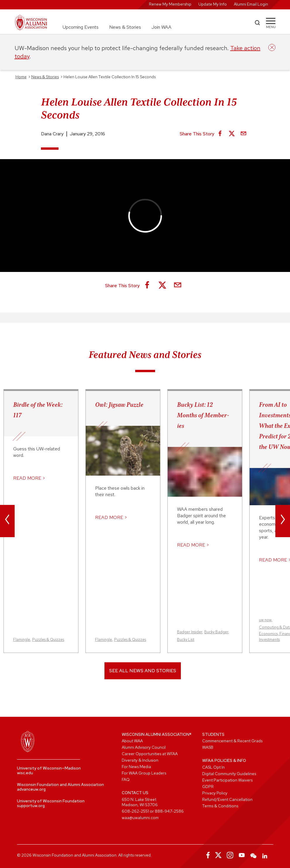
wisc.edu (25, 773)
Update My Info (213, 4)
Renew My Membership (170, 4)
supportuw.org (31, 806)
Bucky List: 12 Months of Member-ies (203, 415)
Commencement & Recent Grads (232, 741)
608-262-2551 (135, 811)
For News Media (136, 767)
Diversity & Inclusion (140, 760)
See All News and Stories (143, 671)
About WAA (132, 741)
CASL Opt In (213, 767)
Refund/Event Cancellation (227, 799)
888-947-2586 (169, 811)
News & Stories (125, 27)
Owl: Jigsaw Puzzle (119, 405)
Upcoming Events (81, 27)
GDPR (208, 787)
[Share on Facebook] (220, 134)
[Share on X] (232, 134)
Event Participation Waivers (227, 780)
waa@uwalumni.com (140, 818)
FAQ (126, 780)
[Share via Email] (243, 134)
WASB (208, 747)
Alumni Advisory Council (144, 747)
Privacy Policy (215, 793)
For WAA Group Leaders (144, 773)
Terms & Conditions (220, 806)
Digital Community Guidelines (229, 774)
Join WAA (162, 27)
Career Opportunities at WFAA (150, 754)
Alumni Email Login (251, 4)
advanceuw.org (31, 789)
